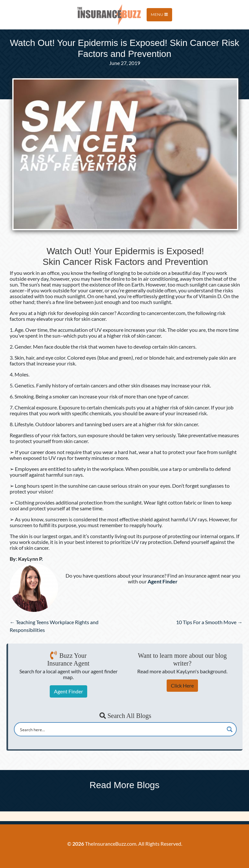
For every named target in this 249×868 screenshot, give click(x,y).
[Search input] (121, 729)
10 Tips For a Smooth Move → (209, 622)
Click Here (182, 685)
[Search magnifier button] (230, 729)
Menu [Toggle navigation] (159, 14)
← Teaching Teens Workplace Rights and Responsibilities (54, 626)
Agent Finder (68, 691)
